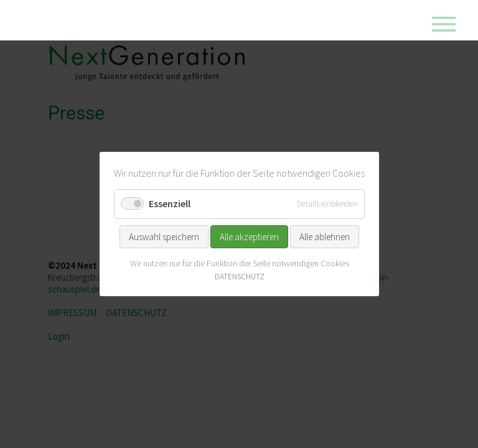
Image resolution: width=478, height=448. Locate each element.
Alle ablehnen (325, 236)
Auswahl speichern (164, 236)
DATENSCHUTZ (239, 277)
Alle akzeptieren (249, 236)
